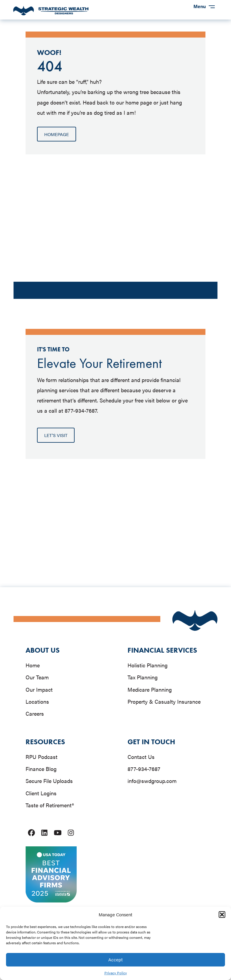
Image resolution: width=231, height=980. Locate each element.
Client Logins (41, 793)
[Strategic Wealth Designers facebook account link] (31, 833)
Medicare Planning (150, 689)
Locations (37, 701)
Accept (115, 959)
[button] (222, 915)
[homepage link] (51, 14)
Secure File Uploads (49, 781)
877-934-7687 (144, 769)
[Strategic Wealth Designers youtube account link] (58, 833)
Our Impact (39, 689)
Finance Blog (41, 769)
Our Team (37, 677)
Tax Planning (143, 677)
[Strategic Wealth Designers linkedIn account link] (44, 833)
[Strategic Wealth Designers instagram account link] (71, 833)
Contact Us (141, 757)
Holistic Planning (148, 665)
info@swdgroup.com (152, 781)
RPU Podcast (42, 757)
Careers (35, 713)
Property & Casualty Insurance (164, 701)
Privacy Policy (116, 973)
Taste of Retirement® (50, 805)
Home (33, 665)
